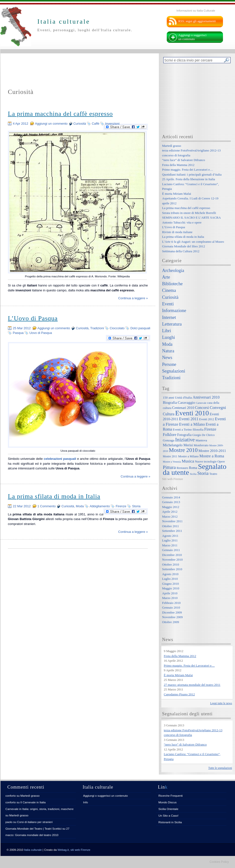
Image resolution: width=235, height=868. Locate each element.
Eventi (168, 304)
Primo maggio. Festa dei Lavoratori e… (187, 170)
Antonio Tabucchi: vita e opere (182, 222)
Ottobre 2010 (171, 564)
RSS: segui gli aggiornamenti (197, 21)
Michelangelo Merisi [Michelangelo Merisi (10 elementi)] (178, 445)
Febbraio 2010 (171, 603)
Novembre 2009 (172, 617)
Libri (166, 331)
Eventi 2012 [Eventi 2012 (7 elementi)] (207, 419)
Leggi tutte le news (221, 703)
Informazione (174, 311)
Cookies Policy (219, 862)
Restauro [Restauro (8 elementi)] (182, 468)
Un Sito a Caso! (168, 816)
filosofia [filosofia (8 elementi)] (198, 429)
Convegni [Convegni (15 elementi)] (218, 408)
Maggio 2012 (171, 507)
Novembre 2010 (172, 560)
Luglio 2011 (170, 540)
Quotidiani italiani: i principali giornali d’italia (192, 174)
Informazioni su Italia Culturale (196, 10)
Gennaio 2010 (171, 607)
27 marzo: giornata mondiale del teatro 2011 (192, 685)
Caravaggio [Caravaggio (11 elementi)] (186, 402)
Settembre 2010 (172, 569)
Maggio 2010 (171, 588)
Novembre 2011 (172, 521)
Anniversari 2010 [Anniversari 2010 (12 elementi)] (206, 397)
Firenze (121, 506)
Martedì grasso (172, 146)
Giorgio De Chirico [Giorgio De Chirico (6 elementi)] (203, 435)
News (167, 358)
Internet (169, 317)
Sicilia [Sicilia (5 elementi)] (193, 474)
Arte (166, 277)
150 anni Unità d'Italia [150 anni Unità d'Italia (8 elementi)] (177, 397)
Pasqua (18, 333)
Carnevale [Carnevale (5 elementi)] (201, 403)
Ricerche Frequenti (171, 796)
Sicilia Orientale (168, 809)
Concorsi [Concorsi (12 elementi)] (202, 408)
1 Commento (46, 506)
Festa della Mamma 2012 (178, 165)
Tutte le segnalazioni (220, 768)
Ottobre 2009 (171, 622)
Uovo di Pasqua (41, 333)
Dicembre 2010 (172, 555)
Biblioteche (172, 284)
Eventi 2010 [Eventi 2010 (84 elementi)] (192, 413)
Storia (136, 506)
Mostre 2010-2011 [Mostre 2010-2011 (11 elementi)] (212, 451)
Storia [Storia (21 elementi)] (203, 473)
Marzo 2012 (170, 516)
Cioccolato (117, 328)
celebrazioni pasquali (60, 459)
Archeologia (173, 270)
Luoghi (169, 337)
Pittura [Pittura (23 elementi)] (169, 467)
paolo (9, 822)
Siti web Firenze (173, 479)
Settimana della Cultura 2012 (181, 251)
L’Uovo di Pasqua (33, 318)
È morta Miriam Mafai (177, 194)
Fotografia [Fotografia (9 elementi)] (184, 435)
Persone (169, 364)
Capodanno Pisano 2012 (179, 694)
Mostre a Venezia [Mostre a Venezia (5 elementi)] (172, 462)
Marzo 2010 (170, 598)
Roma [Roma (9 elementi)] (193, 468)
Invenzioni (112, 124)
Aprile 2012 (170, 512)
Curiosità (80, 124)
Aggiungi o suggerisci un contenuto (192, 37)
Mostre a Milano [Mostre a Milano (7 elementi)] (188, 456)
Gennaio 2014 (171, 497)
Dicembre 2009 (172, 612)
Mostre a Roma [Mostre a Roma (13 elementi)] (212, 456)
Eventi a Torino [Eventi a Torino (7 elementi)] (182, 430)
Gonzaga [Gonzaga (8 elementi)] (169, 440)
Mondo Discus (167, 802)
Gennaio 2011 (171, 550)
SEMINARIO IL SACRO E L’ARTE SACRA (191, 217)
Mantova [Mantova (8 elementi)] (201, 440)
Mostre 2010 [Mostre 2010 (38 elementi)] (183, 450)
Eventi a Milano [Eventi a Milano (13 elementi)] (192, 424)
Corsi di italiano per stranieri (35, 822)
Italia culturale (33, 850)
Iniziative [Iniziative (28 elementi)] (185, 440)
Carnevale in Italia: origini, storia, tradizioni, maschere (39, 809)
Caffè (96, 124)
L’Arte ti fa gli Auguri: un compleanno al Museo (193, 242)
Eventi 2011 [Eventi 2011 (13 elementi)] (189, 419)
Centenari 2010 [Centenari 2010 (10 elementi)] (183, 408)
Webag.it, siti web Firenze (74, 850)
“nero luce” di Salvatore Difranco (184, 160)
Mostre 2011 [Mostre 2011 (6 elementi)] (170, 456)
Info (86, 802)
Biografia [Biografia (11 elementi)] (170, 402)
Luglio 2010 (170, 579)
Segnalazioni (174, 371)
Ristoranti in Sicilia (170, 822)
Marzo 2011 (170, 545)
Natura (168, 351)
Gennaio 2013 (171, 502)
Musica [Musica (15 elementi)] (188, 461)
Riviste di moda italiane (177, 232)
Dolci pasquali (140, 328)
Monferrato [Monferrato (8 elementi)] (201, 445)
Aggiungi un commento (51, 124)
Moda (80, 506)
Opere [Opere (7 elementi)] (221, 462)
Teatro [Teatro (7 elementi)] (213, 474)
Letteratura (172, 324)
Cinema (169, 290)
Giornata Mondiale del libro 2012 (184, 246)
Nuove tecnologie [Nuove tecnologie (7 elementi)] (206, 462)
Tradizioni (97, 328)
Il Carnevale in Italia (33, 802)
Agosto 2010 (170, 574)
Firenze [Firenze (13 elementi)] (210, 429)
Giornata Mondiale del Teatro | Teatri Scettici (34, 829)
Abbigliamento (100, 506)
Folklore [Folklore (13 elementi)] (170, 435)
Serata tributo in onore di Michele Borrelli (189, 213)
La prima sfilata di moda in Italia (54, 496)
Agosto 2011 (170, 536)
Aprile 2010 (170, 593)
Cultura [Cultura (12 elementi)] (169, 414)
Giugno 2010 (170, 584)
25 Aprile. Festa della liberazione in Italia (189, 179)
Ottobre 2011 (170, 526)
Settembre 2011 (172, 531)
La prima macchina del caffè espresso (60, 114)
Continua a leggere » (133, 298)
